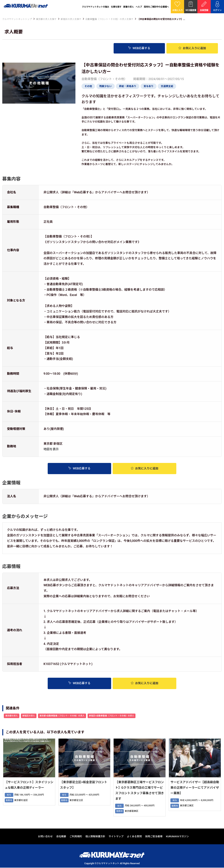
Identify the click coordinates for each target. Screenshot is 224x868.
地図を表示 (51, 449)
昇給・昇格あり (128, 86)
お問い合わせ (45, 837)
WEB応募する (139, 48)
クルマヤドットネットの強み (95, 7)
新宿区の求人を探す (71, 19)
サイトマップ (116, 837)
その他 (88, 86)
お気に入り (192, 48)
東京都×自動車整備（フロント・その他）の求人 (62, 716)
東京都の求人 (12, 716)
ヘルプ (139, 7)
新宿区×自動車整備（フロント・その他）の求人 (112, 716)
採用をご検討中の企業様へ (156, 7)
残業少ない (106, 86)
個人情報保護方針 (95, 837)
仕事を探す (116, 7)
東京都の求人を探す (46, 19)
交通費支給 (167, 86)
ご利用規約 (76, 837)
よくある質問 (134, 837)
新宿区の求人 (29, 716)
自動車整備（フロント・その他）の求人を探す (109, 19)
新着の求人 (129, 7)
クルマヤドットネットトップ (17, 19)
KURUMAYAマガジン (178, 837)
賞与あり (149, 86)
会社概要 (61, 837)
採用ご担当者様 (154, 837)
